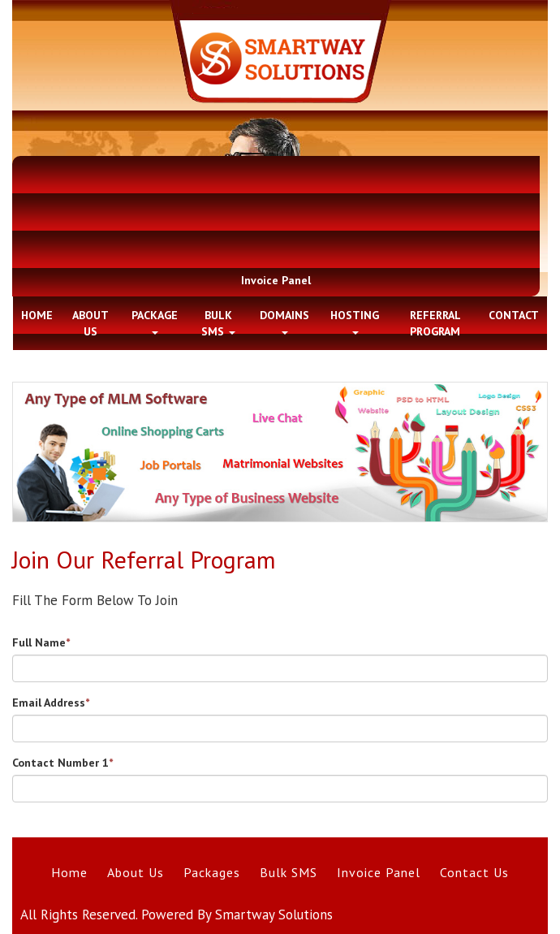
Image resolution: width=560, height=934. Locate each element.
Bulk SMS (289, 872)
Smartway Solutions (274, 915)
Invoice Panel (276, 280)
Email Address (51, 703)
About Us (136, 872)
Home (69, 872)
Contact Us (474, 872)
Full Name (41, 642)
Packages (212, 872)
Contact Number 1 (62, 763)
